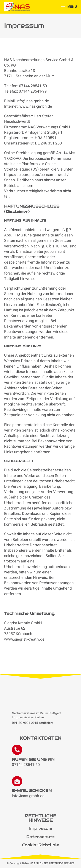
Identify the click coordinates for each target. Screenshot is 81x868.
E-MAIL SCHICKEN (32, 791)
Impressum (41, 828)
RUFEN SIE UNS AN (33, 759)
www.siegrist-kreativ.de (24, 639)
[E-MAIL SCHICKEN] (17, 781)
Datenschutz (40, 837)
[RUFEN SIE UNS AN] (17, 750)
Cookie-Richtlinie (40, 845)
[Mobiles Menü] (69, 7)
